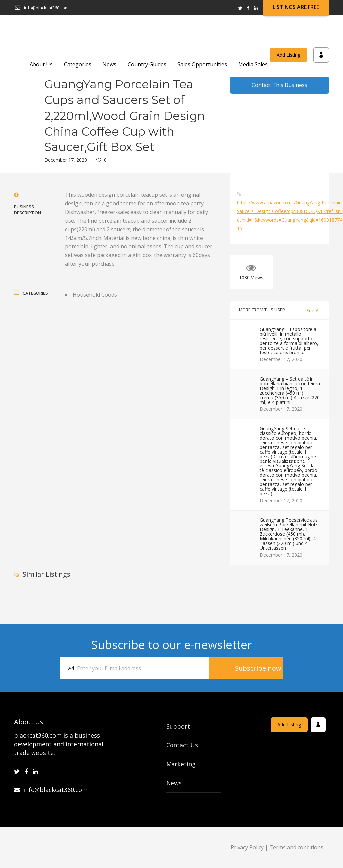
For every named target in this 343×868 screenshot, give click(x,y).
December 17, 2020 (66, 160)
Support (178, 726)
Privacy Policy (247, 847)
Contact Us (182, 745)
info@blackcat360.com (51, 790)
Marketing (181, 764)
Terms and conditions (296, 847)
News (174, 783)
